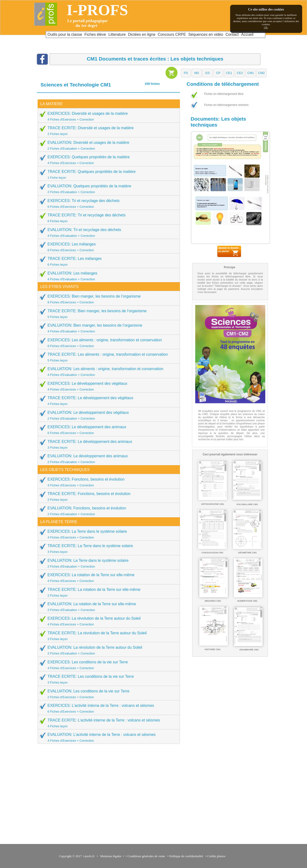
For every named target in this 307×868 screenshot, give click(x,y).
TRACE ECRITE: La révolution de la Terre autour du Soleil (107, 636)
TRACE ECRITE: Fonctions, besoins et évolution (107, 496)
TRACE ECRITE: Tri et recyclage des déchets (107, 218)
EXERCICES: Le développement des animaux (107, 430)
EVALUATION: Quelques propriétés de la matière (107, 189)
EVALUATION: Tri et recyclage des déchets (107, 232)
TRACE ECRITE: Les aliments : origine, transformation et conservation (107, 357)
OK (266, 27)
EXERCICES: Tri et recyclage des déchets (107, 203)
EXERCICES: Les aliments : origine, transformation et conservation (107, 343)
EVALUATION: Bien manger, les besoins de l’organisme (107, 328)
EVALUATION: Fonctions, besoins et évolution (107, 511)
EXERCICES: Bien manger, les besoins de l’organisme (107, 299)
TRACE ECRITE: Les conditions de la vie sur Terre (107, 679)
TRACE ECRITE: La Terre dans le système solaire (107, 549)
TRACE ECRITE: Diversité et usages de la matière (107, 131)
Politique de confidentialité (186, 856)
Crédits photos (217, 856)
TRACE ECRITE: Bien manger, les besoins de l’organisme (107, 314)
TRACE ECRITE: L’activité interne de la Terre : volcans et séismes (107, 723)
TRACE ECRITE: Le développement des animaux (107, 444)
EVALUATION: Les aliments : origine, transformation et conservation (107, 372)
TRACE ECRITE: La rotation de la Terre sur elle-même (107, 592)
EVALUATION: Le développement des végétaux (107, 415)
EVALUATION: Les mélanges (107, 276)
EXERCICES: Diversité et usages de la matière (107, 116)
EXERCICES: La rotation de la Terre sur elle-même (107, 578)
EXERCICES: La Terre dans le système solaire (107, 534)
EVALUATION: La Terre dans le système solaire (107, 563)
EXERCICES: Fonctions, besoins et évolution (107, 482)
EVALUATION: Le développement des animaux (107, 459)
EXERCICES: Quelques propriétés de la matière (107, 160)
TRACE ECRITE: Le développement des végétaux (107, 401)
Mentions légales (110, 856)
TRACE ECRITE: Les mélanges (107, 261)
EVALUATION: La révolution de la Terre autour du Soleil (107, 650)
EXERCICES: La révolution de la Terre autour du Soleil (107, 621)
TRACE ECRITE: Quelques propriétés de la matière (107, 174)
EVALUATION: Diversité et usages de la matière (107, 145)
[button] (186, 73)
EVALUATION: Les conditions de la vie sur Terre (107, 694)
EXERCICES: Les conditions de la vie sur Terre (107, 665)
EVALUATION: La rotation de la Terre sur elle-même (107, 607)
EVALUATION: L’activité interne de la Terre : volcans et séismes (107, 737)
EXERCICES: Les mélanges (107, 247)
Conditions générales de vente (146, 856)
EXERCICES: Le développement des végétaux (107, 386)
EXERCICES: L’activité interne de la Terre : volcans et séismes (107, 708)
